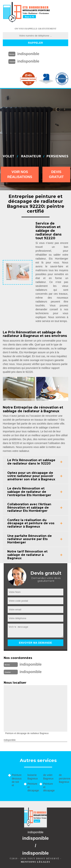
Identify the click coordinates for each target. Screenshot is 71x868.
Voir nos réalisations (20, 174)
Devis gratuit (56, 174)
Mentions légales (35, 862)
